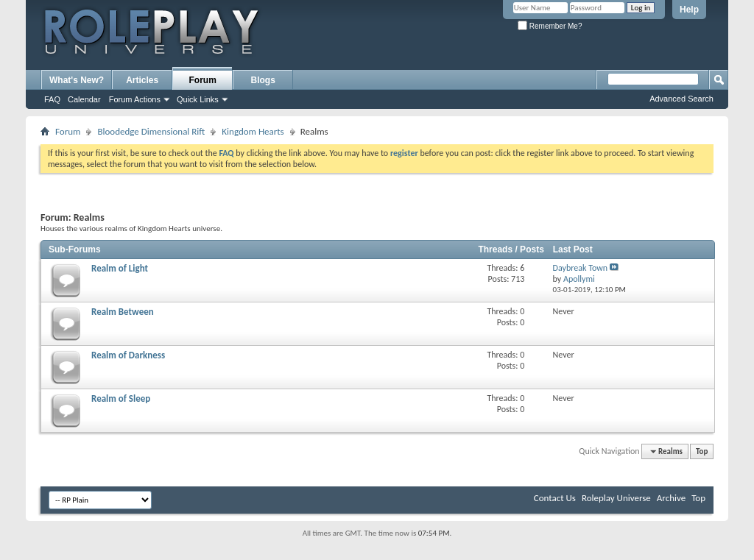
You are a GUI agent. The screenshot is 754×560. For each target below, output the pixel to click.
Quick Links (198, 99)
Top (702, 451)
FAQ (52, 99)
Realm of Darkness (128, 355)
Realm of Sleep (121, 398)
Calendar (84, 99)
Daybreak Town (581, 268)
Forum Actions (135, 99)
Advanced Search (681, 99)
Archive (671, 498)
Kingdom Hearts (253, 131)
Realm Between (123, 312)
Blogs (263, 80)
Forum (203, 80)
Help (689, 10)
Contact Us (555, 498)
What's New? (77, 80)
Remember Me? (550, 26)
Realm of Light (120, 268)
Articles (142, 80)
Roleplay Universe (616, 498)
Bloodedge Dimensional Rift (151, 131)
